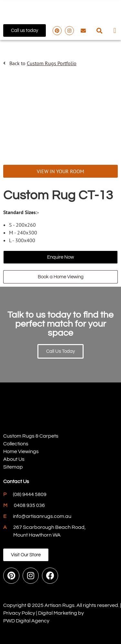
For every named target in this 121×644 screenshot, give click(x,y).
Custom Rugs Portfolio (52, 63)
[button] (100, 30)
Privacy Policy (19, 613)
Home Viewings (21, 451)
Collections (16, 444)
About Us (14, 459)
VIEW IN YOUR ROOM (60, 171)
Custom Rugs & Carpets (31, 436)
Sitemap (13, 467)
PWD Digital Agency (26, 621)
